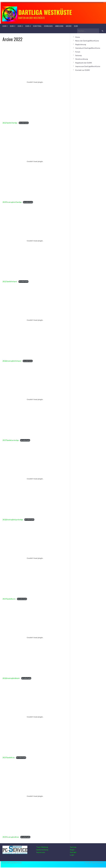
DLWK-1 (5, 26)
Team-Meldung (42, 847)
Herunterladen (24, 123)
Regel (72, 850)
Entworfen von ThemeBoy (94, 863)
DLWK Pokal (37, 26)
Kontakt (73, 852)
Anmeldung (59, 26)
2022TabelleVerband (10, 281)
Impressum (41, 852)
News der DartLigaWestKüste (87, 41)
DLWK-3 (20, 26)
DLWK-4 (28, 26)
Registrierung (81, 44)
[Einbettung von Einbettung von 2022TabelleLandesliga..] (35, 400)
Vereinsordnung (82, 59)
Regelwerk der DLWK (84, 63)
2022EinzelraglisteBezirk (11, 678)
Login (72, 855)
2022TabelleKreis (9, 758)
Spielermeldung (42, 850)
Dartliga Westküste (45, 12)
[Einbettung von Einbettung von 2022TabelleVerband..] (35, 241)
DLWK (76, 26)
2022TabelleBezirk (9, 599)
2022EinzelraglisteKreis (11, 837)
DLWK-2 (13, 26)
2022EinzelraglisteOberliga (12, 202)
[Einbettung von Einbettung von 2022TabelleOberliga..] (35, 82)
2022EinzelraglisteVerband (12, 361)
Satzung (78, 55)
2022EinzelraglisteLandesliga (13, 520)
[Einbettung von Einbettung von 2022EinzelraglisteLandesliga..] (35, 479)
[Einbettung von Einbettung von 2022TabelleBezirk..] (35, 558)
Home (78, 37)
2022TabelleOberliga (10, 123)
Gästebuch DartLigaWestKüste (88, 48)
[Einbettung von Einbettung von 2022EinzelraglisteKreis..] (35, 796)
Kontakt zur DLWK (83, 70)
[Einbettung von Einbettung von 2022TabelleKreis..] (35, 717)
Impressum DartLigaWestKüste (88, 66)
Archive (69, 26)
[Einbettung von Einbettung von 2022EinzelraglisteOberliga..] (35, 161)
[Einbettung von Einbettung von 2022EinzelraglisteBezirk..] (35, 637)
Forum (78, 52)
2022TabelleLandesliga (11, 440)
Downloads (48, 26)
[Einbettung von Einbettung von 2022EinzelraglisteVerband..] (35, 320)
